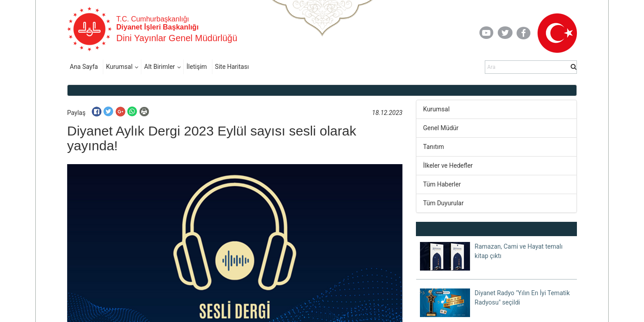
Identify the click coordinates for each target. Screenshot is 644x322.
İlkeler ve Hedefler (448, 165)
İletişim (197, 67)
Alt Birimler (159, 67)
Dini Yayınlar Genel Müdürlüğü (177, 38)
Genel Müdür (441, 128)
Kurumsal (119, 67)
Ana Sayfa (84, 67)
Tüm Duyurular (443, 203)
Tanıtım (434, 147)
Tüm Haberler (442, 184)
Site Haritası (232, 67)
